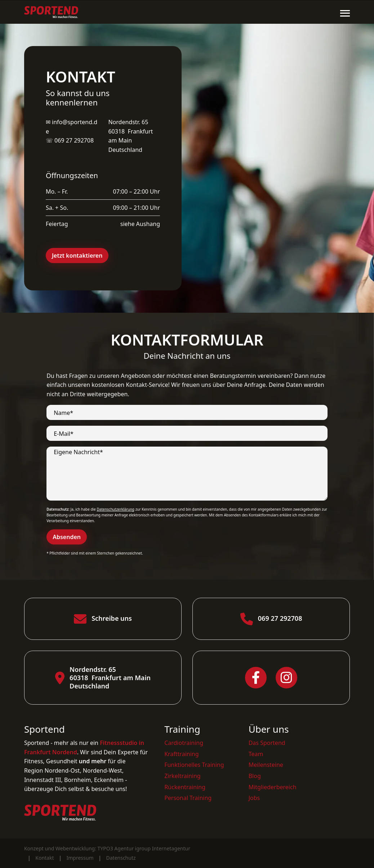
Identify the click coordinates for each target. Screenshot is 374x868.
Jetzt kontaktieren (77, 256)
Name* (63, 413)
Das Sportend (267, 743)
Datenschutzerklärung (115, 509)
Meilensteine (266, 765)
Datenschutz (121, 858)
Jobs (254, 798)
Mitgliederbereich (273, 787)
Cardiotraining (184, 743)
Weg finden (136, 256)
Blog (255, 776)
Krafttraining (181, 754)
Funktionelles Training (194, 765)
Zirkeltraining (182, 776)
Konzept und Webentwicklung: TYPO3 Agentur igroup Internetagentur (107, 848)
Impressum (80, 858)
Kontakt (44, 858)
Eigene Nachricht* (78, 452)
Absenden (67, 537)
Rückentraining (185, 787)
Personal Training (188, 798)
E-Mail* (64, 434)
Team (256, 754)
